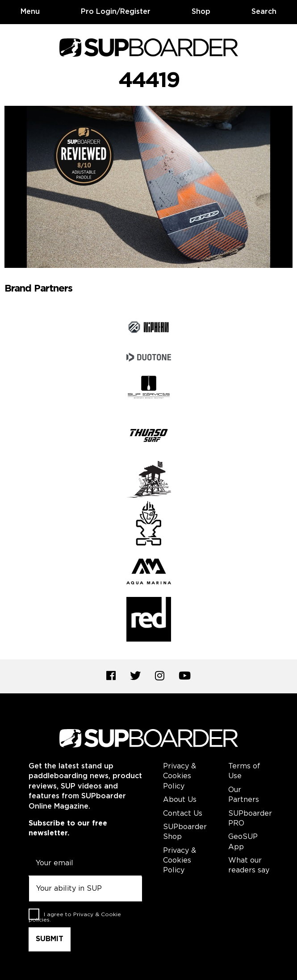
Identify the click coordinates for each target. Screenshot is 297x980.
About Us (180, 800)
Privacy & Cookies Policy (180, 776)
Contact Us (183, 814)
